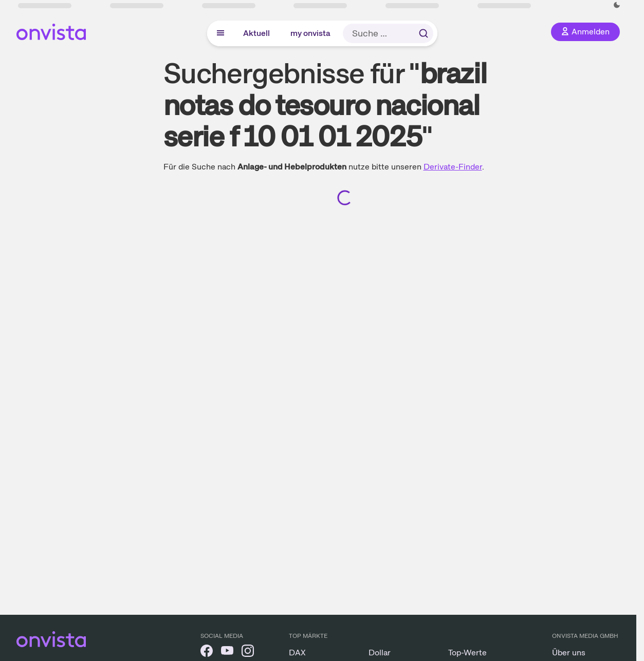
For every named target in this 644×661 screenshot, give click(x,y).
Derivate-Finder (453, 167)
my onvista (310, 33)
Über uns (569, 653)
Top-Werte (467, 653)
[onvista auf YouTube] (227, 653)
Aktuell (256, 33)
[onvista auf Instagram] (248, 653)
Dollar (380, 653)
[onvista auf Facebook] (207, 653)
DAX (297, 653)
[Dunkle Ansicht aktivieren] (617, 5)
